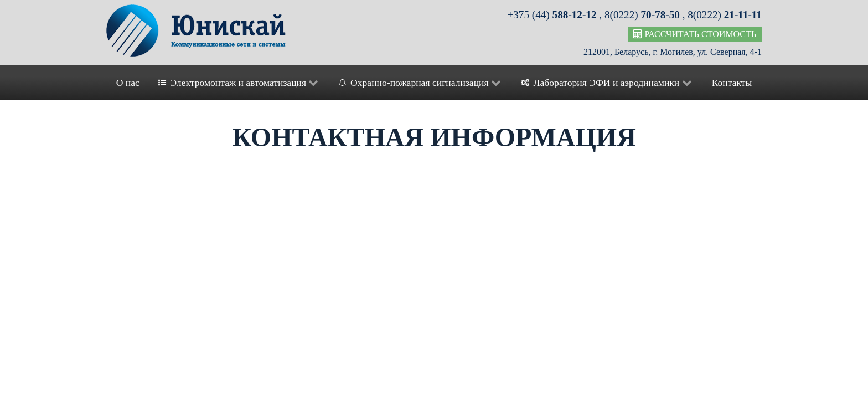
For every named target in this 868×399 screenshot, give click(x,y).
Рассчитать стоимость (695, 34)
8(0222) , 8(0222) (683, 15)
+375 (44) (553, 15)
